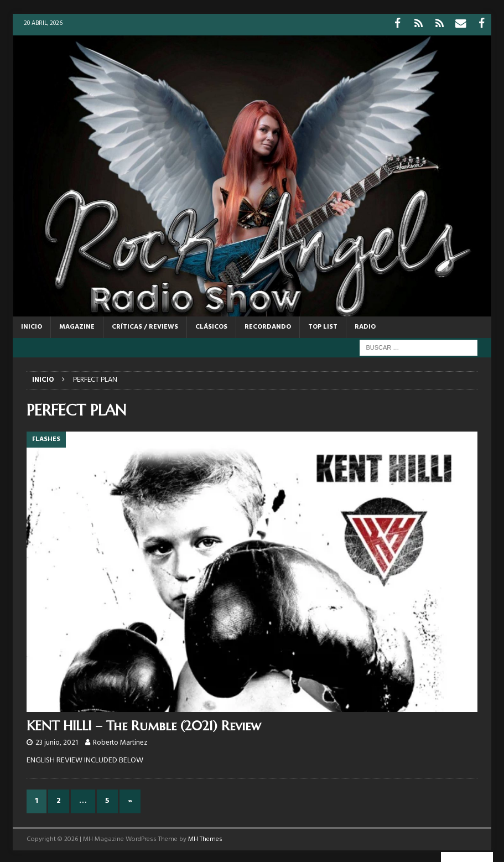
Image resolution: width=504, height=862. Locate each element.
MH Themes (205, 837)
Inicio (32, 324)
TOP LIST (323, 324)
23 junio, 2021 (57, 741)
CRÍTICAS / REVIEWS (145, 324)
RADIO (365, 324)
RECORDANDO (268, 324)
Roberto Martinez (120, 741)
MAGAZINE (77, 324)
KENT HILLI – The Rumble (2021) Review (144, 724)
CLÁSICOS (211, 324)
